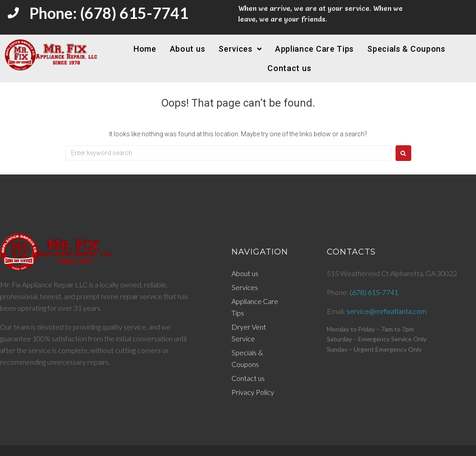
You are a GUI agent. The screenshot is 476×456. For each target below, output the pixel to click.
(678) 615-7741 (374, 292)
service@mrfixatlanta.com (387, 311)
